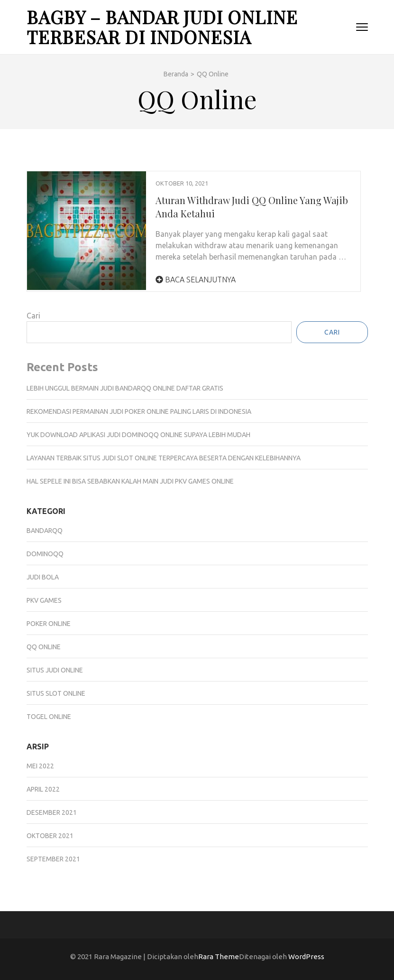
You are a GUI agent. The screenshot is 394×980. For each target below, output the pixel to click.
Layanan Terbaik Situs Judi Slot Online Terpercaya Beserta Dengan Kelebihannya (164, 458)
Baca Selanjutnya (196, 280)
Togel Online (49, 717)
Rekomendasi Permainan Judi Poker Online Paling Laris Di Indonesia (139, 411)
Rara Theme (219, 957)
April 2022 (43, 789)
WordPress (306, 957)
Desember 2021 (52, 812)
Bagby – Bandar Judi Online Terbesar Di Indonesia (162, 27)
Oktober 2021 (50, 836)
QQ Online (44, 647)
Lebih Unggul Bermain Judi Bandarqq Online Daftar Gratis (125, 388)
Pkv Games (44, 600)
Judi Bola (43, 577)
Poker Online (49, 624)
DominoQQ (45, 554)
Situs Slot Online (56, 693)
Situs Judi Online (55, 670)
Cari (33, 316)
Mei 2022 (40, 766)
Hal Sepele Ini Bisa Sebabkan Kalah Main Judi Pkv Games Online (130, 481)
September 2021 (53, 859)
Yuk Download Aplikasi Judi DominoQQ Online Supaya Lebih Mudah (138, 435)
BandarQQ (45, 531)
